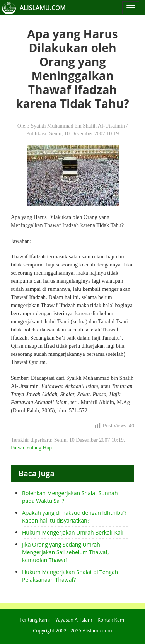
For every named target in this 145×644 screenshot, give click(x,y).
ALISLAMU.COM (43, 8)
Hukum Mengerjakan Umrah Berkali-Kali (73, 532)
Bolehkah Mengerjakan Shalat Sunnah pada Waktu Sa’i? (70, 497)
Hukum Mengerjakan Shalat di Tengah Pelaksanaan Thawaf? (70, 576)
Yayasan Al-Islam (74, 620)
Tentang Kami (35, 620)
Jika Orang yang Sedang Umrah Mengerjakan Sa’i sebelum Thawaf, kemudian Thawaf (66, 552)
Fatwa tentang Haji (32, 448)
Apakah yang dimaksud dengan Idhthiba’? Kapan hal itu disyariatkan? (74, 517)
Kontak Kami (111, 620)
